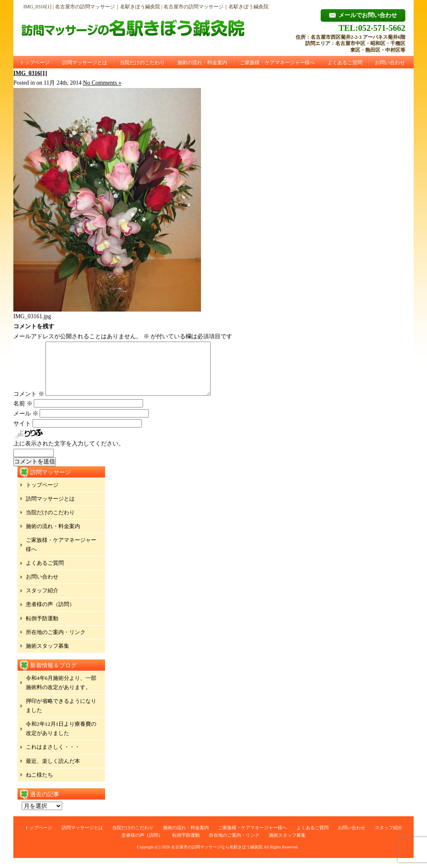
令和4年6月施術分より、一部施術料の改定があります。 (61, 693)
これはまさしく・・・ (53, 757)
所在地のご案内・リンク (56, 642)
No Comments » (102, 83)
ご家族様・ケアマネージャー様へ (277, 63)
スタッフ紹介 (42, 600)
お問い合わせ (390, 63)
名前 (23, 414)
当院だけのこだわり (142, 63)
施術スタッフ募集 (48, 656)
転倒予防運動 (42, 628)
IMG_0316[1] (30, 73)
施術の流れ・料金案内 (202, 63)
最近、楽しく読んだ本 (53, 771)
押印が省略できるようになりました (61, 716)
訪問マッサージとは (85, 63)
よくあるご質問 (345, 63)
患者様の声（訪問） (50, 614)
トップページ (35, 63)
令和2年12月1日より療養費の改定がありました (61, 738)
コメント (29, 404)
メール (26, 424)
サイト (22, 434)
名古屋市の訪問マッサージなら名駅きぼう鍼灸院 (217, 857)
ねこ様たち (39, 785)
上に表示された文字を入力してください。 (69, 454)
